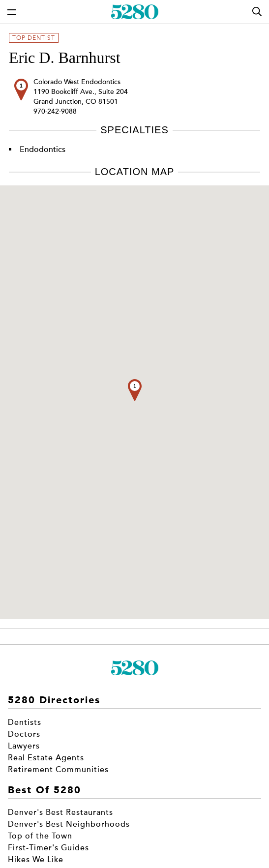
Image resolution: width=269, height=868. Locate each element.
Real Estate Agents (46, 758)
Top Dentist (34, 38)
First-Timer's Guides (48, 848)
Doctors (24, 734)
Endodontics (43, 150)
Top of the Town (40, 836)
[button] (135, 390)
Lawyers (24, 746)
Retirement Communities (58, 770)
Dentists (25, 722)
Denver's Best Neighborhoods (69, 824)
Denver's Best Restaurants (60, 812)
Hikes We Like (36, 860)
